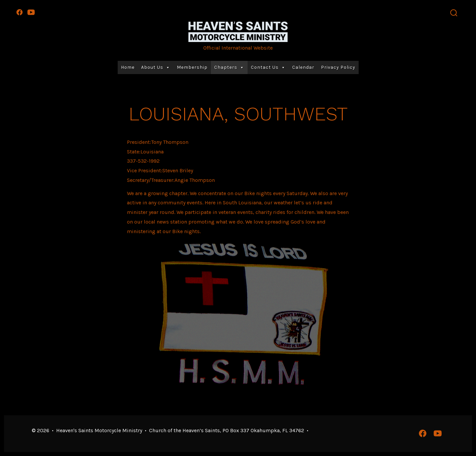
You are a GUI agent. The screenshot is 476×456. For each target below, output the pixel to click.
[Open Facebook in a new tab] (20, 12)
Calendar (303, 67)
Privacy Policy (338, 67)
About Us (156, 67)
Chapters (229, 67)
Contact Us (268, 67)
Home (128, 67)
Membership (192, 67)
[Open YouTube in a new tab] (31, 12)
